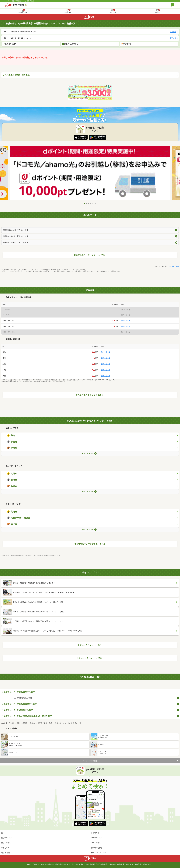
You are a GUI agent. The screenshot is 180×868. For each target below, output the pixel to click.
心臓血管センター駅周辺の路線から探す (19, 704)
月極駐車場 (95, 833)
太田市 (12, 474)
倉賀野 (12, 442)
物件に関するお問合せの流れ (80, 864)
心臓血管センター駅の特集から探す (17, 710)
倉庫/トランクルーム (99, 853)
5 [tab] (93, 204)
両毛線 (12, 524)
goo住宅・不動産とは (33, 864)
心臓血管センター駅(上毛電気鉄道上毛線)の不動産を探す (27, 716)
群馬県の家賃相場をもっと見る (89, 395)
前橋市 (12, 480)
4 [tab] (91, 204)
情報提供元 (94, 864)
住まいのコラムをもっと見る (89, 658)
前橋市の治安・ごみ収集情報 (16, 242)
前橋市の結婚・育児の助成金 (16, 236)
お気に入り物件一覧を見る (16, 75)
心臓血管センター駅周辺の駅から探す (18, 692)
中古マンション (97, 838)
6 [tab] (95, 204)
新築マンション (7, 838)
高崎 (11, 435)
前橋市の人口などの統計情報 (16, 230)
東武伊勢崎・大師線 (19, 518)
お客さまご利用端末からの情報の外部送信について (56, 864)
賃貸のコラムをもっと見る (89, 645)
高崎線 (12, 512)
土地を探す (5, 848)
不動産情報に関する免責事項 (107, 864)
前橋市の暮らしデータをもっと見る (89, 255)
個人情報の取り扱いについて (125, 864)
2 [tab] (87, 204)
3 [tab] (89, 204)
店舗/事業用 (6, 853)
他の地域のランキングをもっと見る (90, 544)
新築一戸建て (6, 843)
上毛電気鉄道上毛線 (23, 698)
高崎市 (12, 486)
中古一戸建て (96, 843)
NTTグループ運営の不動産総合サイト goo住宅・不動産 (20, 1)
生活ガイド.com (174, 266)
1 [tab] (85, 204)
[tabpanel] (90, 174)
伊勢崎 (12, 448)
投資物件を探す (97, 848)
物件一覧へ (125, 320)
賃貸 (3, 833)
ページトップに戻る (90, 761)
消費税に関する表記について (143, 864)
